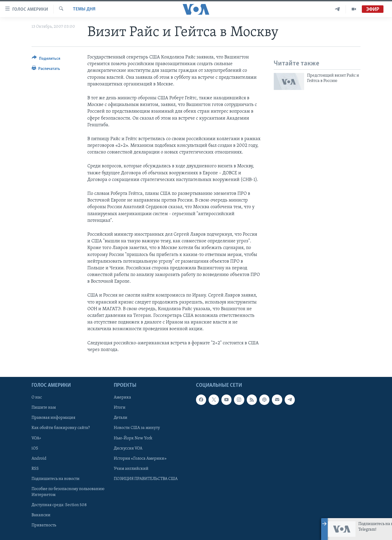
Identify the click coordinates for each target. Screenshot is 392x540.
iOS (35, 448)
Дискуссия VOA (128, 448)
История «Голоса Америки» (140, 459)
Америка (122, 397)
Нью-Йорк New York (133, 438)
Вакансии (41, 515)
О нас (37, 397)
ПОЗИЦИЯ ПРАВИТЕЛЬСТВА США (146, 479)
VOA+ (36, 438)
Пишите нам (44, 408)
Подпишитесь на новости (56, 479)
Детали (121, 418)
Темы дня (84, 9)
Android (39, 459)
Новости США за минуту (137, 428)
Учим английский (131, 469)
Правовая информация (53, 418)
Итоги (120, 408)
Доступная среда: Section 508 (59, 505)
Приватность (44, 525)
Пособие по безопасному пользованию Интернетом (68, 492)
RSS (35, 469)
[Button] (46, 59)
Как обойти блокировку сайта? (61, 428)
